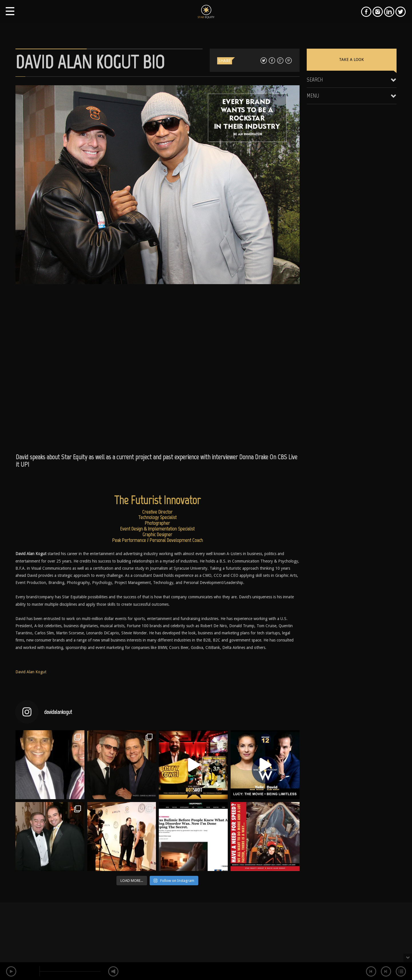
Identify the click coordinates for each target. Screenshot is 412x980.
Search (315, 80)
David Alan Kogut (31, 672)
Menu (313, 96)
